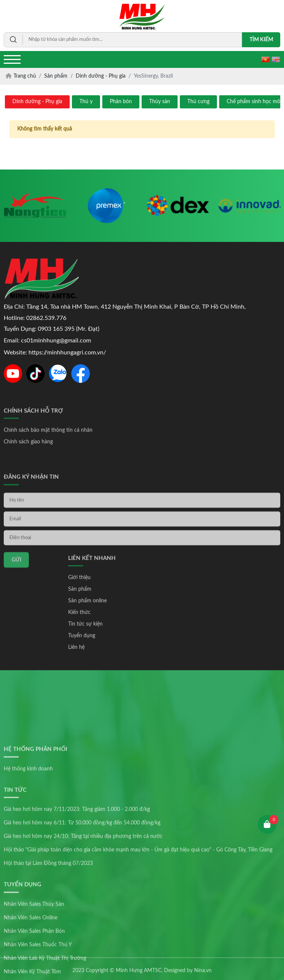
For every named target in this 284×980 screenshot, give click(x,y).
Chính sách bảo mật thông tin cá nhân (48, 444)
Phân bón (121, 102)
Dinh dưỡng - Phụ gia (37, 102)
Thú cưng (198, 102)
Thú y (86, 102)
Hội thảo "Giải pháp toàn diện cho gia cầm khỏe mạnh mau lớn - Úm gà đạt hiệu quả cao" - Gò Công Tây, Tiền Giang (138, 915)
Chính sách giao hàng (28, 455)
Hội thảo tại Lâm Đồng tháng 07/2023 (48, 929)
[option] (35, 206)
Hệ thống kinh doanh (28, 834)
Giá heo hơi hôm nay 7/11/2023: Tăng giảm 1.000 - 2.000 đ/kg (77, 875)
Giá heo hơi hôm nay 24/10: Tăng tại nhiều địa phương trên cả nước (83, 902)
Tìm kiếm (261, 40)
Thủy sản (160, 102)
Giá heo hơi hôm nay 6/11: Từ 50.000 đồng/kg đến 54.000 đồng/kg (82, 888)
